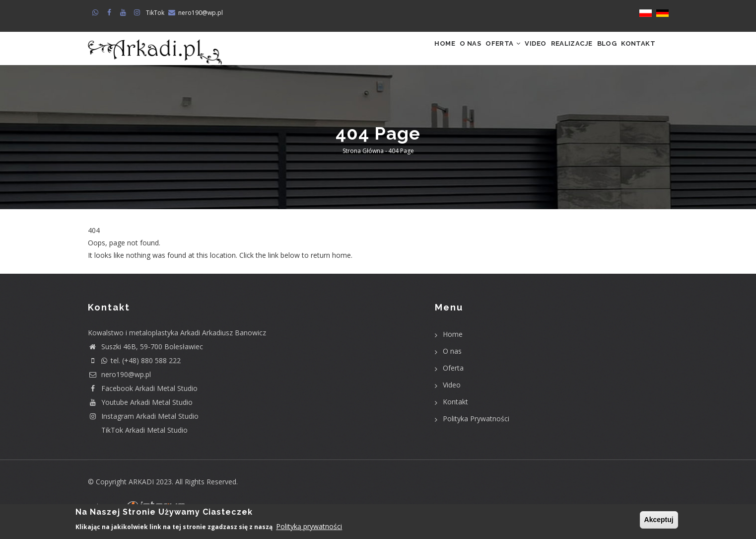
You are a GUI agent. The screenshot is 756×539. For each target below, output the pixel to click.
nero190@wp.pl (201, 13)
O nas (419, 53)
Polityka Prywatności (476, 428)
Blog (593, 53)
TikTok (155, 13)
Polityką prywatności (309, 527)
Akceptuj (659, 520)
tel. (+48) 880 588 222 (134, 370)
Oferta (461, 53)
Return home (109, 278)
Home (385, 53)
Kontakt (634, 53)
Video (503, 53)
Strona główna (363, 161)
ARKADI (141, 492)
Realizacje (549, 53)
